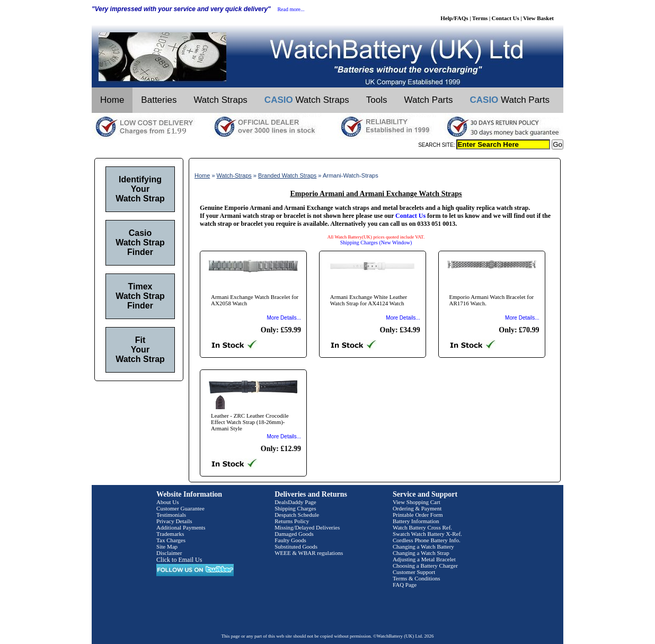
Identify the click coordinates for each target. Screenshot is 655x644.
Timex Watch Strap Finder (140, 296)
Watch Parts (429, 100)
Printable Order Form (418, 515)
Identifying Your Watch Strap (140, 189)
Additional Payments (181, 527)
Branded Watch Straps (287, 175)
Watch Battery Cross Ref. (422, 527)
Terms (480, 18)
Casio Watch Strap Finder (140, 242)
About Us (167, 502)
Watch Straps (220, 100)
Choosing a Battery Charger (425, 566)
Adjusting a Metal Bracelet (424, 559)
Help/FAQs (454, 18)
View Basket (538, 18)
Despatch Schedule (297, 515)
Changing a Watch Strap (421, 553)
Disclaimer (169, 553)
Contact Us (506, 18)
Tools (377, 100)
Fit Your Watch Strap (140, 350)
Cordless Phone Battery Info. (427, 540)
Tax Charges (171, 540)
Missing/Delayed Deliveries (307, 527)
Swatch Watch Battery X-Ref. (427, 534)
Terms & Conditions (417, 578)
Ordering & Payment (417, 508)
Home (112, 100)
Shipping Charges (295, 508)
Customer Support (414, 572)
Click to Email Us (179, 560)
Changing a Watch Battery (423, 546)
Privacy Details (174, 521)
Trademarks (170, 534)
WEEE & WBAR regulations (309, 553)
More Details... (284, 318)
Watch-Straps (234, 175)
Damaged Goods (294, 534)
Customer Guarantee (180, 508)
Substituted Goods (296, 546)
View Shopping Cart (417, 502)
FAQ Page (405, 585)
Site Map (167, 546)
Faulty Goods (290, 540)
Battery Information (416, 521)
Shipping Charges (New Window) (376, 242)
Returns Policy (292, 521)
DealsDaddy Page (295, 502)
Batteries (159, 100)
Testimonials (171, 515)
